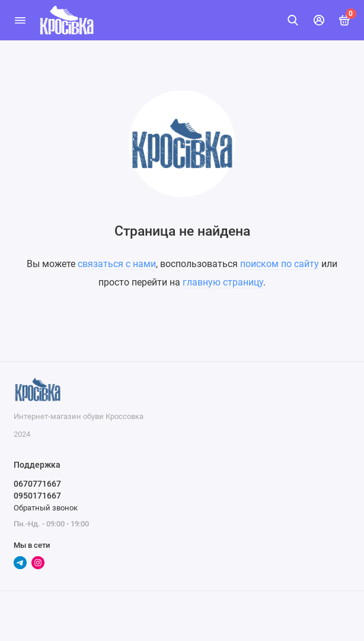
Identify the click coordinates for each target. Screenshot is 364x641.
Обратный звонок (46, 508)
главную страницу (223, 282)
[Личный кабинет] (319, 20)
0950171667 (37, 496)
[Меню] (20, 20)
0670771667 (37, 484)
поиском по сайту (280, 264)
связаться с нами (117, 264)
